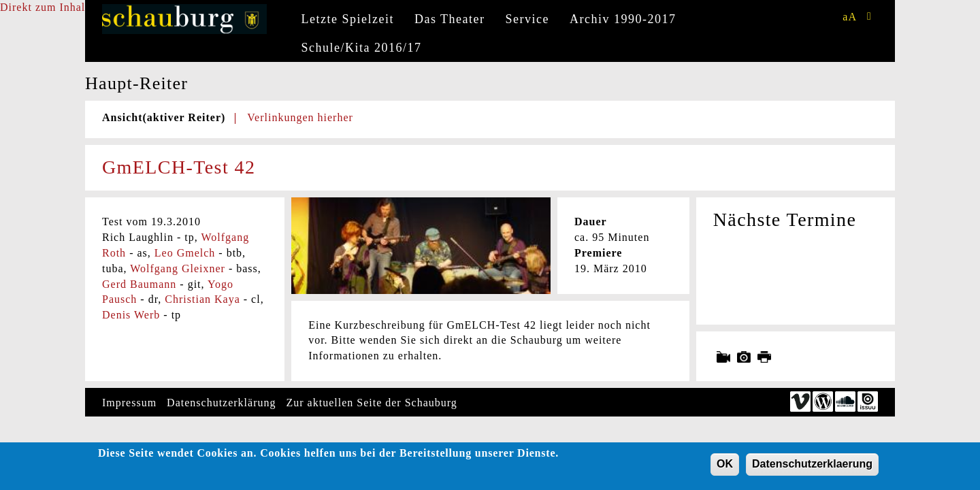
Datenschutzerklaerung (812, 468)
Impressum (129, 403)
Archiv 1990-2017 (623, 19)
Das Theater (450, 19)
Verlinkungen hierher (300, 117)
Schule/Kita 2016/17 (362, 48)
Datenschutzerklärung (221, 403)
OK (725, 468)
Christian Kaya (202, 299)
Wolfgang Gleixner (178, 268)
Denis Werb (131, 315)
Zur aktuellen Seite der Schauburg (372, 403)
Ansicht (164, 117)
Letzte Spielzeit (348, 19)
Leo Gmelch (185, 253)
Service (527, 19)
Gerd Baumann (139, 284)
